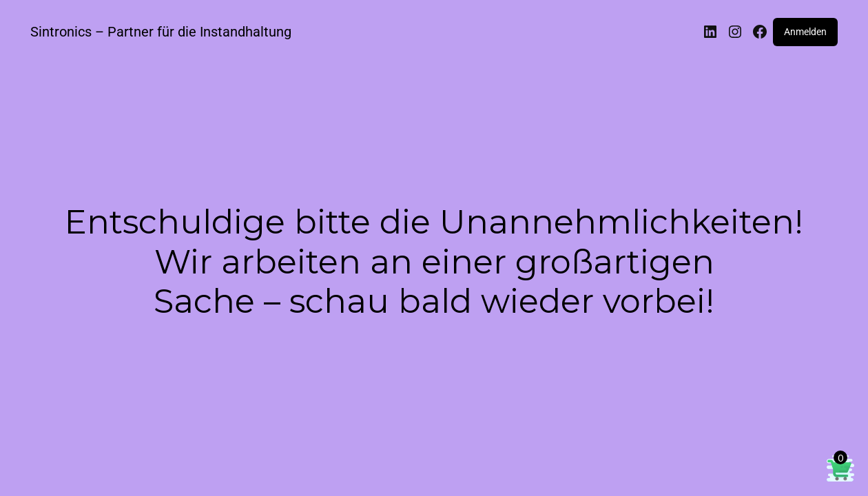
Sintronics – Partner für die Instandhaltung (161, 32)
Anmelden (805, 32)
